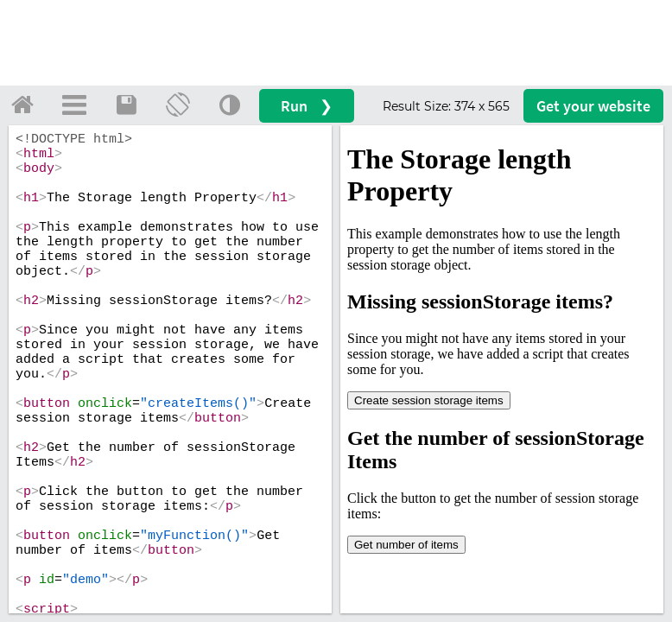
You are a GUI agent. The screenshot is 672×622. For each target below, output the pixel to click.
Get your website (593, 106)
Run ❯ (307, 106)
